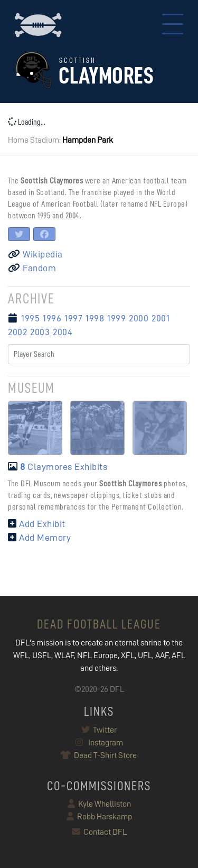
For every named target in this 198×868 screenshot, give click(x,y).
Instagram (99, 743)
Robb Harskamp (99, 817)
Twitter (99, 730)
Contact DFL (99, 832)
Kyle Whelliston (99, 804)
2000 (139, 318)
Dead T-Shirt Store (99, 755)
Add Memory (39, 538)
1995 (30, 318)
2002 (17, 332)
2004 (63, 332)
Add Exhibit (37, 524)
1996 (52, 318)
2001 (161, 318)
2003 (40, 332)
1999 (116, 318)
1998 (95, 318)
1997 (73, 318)
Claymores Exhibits (58, 467)
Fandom (32, 268)
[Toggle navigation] (173, 25)
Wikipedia (35, 254)
